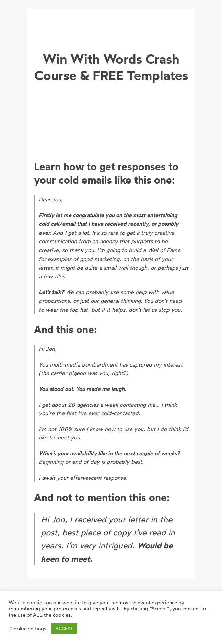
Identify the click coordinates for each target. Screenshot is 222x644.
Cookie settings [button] (28, 629)
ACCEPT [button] (64, 628)
